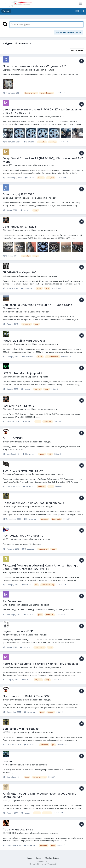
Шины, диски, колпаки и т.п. (51, 116)
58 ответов (30, 519)
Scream (6, 474)
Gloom (6, 230)
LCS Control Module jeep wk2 (23, 373)
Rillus (5, 572)
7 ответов (30, 745)
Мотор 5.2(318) (13, 438)
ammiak (6, 344)
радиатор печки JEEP (18, 631)
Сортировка (77, 50)
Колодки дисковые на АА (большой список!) (33, 503)
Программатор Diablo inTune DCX (26, 696)
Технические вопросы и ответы (48, 474)
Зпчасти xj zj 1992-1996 (18, 194)
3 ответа (29, 142)
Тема (39, 858)
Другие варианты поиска (69, 32)
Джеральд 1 (9, 198)
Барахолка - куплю (45, 70)
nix (4, 635)
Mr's (5, 605)
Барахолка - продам (44, 165)
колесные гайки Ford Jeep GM (24, 341)
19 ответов (28, 549)
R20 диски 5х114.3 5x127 (19, 406)
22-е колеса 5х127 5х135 (20, 227)
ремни (7, 761)
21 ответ (29, 615)
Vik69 (6, 539)
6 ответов (27, 357)
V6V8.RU (7, 507)
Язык (30, 858)
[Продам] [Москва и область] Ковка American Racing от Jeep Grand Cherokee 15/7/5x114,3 (41, 567)
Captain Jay (8, 70)
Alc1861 (6, 765)
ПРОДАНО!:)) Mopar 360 (20, 272)
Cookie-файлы (52, 858)
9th (4, 377)
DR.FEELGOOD (9, 833)
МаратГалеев (9, 116)
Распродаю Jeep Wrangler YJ (23, 536)
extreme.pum (9, 276)
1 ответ (29, 178)
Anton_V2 (7, 800)
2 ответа (28, 486)
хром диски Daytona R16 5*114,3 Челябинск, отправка (40, 664)
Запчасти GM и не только (21, 729)
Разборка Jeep (13, 601)
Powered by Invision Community (43, 864)
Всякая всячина (39, 765)
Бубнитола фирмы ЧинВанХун (24, 471)
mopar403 (8, 165)
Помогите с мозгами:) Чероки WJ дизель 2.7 (34, 66)
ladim (5, 312)
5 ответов (27, 288)
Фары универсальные (18, 829)
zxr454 (6, 442)
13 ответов (29, 454)
